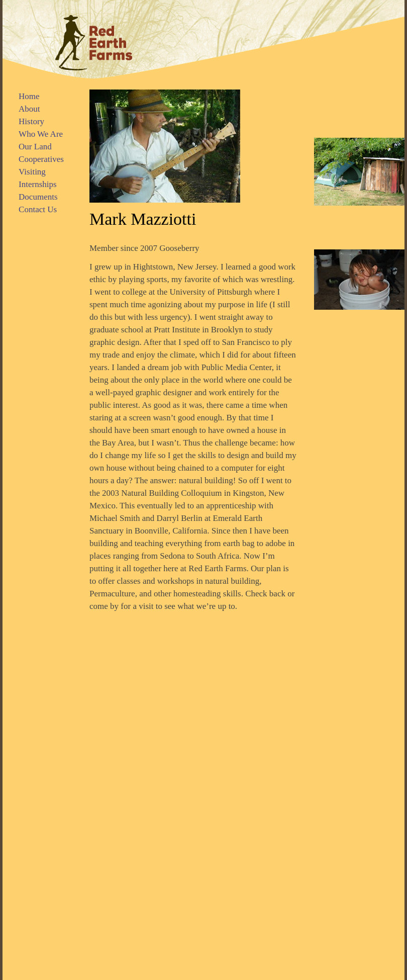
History (31, 121)
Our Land (35, 147)
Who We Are (41, 134)
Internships (38, 184)
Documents (38, 197)
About (29, 109)
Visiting (32, 172)
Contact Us (38, 209)
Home (29, 96)
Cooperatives (41, 159)
